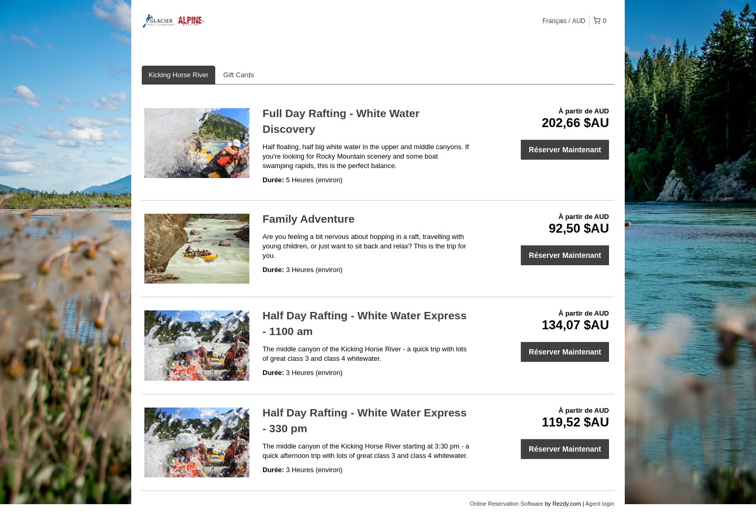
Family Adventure (308, 219)
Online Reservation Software (507, 504)
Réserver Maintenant (565, 150)
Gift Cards (239, 75)
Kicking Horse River (178, 75)
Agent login (600, 504)
